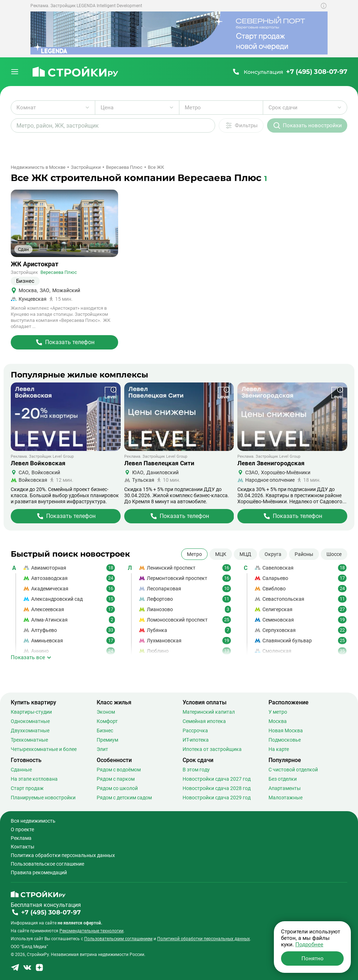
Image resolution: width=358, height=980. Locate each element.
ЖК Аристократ (35, 264)
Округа (273, 554)
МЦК (221, 554)
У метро (278, 712)
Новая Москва (286, 731)
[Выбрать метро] (221, 108)
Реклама (21, 838)
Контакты (23, 847)
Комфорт (107, 721)
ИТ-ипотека (196, 740)
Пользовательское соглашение (47, 864)
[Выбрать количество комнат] (53, 108)
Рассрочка (195, 731)
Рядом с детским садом (124, 798)
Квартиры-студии (31, 712)
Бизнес (105, 731)
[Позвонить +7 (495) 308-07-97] (289, 72)
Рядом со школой (117, 788)
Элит (102, 749)
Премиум (107, 740)
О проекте (22, 829)
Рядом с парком (116, 779)
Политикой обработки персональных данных (204, 939)
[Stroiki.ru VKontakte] (27, 970)
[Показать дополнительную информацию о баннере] (324, 6)
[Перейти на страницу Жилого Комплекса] (64, 342)
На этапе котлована (34, 779)
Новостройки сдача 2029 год (217, 798)
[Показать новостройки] (307, 125)
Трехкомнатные (29, 740)
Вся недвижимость (33, 821)
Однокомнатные (30, 721)
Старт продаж (27, 788)
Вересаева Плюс (59, 272)
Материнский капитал (209, 712)
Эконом (106, 712)
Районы (304, 554)
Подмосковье (285, 740)
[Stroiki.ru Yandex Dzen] (39, 970)
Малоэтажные (286, 798)
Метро (194, 554)
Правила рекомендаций (39, 872)
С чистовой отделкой (293, 770)
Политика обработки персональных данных (63, 855)
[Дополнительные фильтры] (241, 125)
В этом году (196, 770)
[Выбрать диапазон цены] (137, 108)
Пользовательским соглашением (118, 939)
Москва (278, 721)
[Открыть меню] (15, 72)
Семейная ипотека (204, 721)
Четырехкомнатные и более (44, 749)
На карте (279, 749)
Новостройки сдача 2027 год (217, 779)
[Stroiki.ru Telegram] (15, 970)
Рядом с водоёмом (119, 770)
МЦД (245, 554)
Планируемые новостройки (43, 798)
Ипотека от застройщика (212, 749)
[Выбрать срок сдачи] (305, 108)
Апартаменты (285, 788)
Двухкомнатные (30, 731)
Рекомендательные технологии (91, 931)
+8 (108, 251)
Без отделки (283, 779)
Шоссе (334, 554)
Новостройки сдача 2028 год (217, 788)
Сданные (21, 770)
